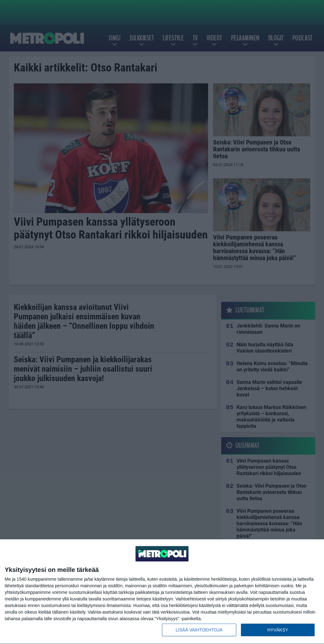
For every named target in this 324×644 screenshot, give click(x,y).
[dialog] (162, 592)
